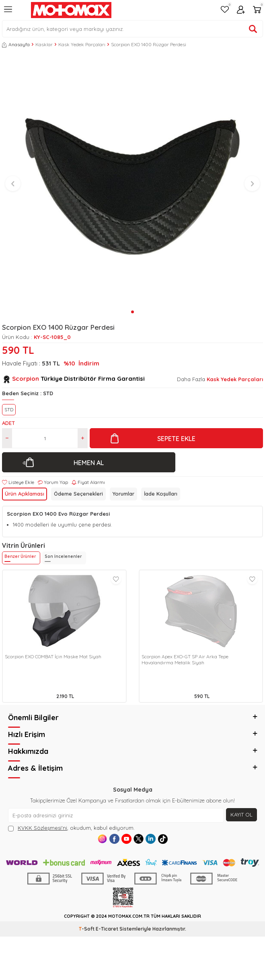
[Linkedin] (151, 839)
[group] (132, 180)
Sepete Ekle (176, 439)
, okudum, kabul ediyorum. (71, 828)
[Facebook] (114, 839)
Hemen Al (89, 463)
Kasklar (44, 44)
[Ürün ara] (253, 29)
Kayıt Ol (241, 815)
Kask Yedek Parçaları (82, 44)
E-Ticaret (107, 929)
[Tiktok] (163, 839)
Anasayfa (16, 44)
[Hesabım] (241, 10)
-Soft (87, 929)
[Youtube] (126, 839)
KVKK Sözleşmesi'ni (42, 828)
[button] (132, 312)
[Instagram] (102, 839)
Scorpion (26, 379)
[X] (139, 839)
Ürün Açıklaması (25, 494)
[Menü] (8, 12)
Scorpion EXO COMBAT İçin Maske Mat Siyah (53, 656)
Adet (8, 423)
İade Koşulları (161, 494)
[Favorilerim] (225, 10)
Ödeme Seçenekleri (78, 494)
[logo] (71, 10)
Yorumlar (123, 494)
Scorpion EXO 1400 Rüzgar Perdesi (149, 44)
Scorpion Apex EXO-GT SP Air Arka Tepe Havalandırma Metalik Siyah (185, 660)
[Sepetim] (257, 10)
